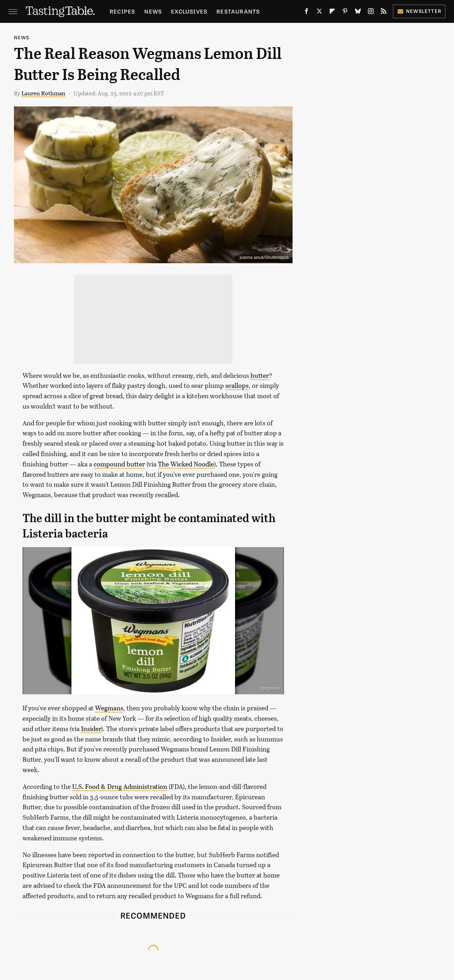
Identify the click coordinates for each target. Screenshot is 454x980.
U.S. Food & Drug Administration (120, 786)
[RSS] (384, 13)
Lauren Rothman (43, 93)
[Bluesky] (358, 13)
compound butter (119, 464)
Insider (91, 729)
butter (260, 375)
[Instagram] (371, 13)
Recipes (122, 11)
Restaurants (238, 11)
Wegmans (271, 689)
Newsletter (419, 11)
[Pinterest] (345, 13)
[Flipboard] (332, 13)
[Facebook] (306, 13)
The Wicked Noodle (186, 464)
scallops (237, 385)
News (153, 11)
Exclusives (189, 11)
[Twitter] (319, 13)
